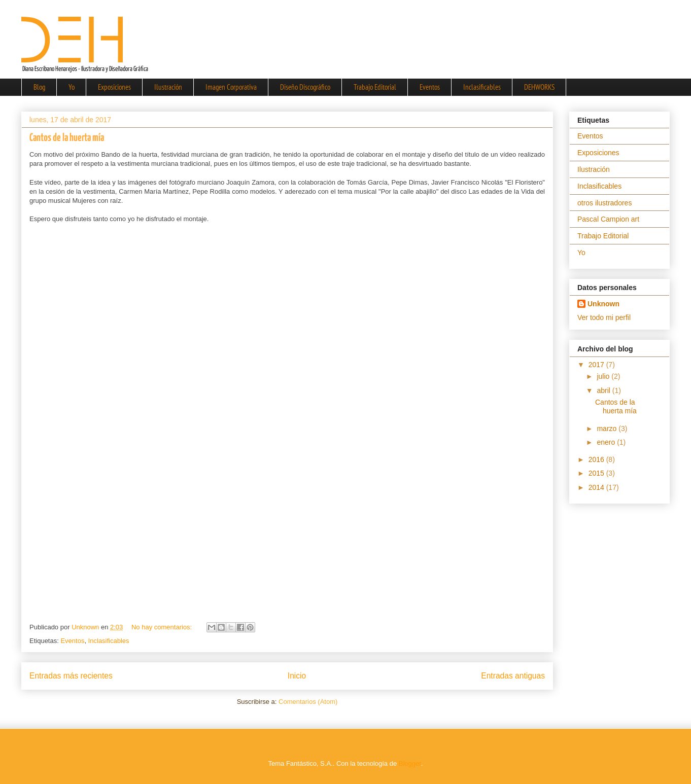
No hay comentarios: (163, 627)
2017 (597, 365)
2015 (597, 473)
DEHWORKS (539, 87)
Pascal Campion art (608, 219)
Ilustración (168, 87)
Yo (72, 87)
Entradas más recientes (71, 676)
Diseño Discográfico (305, 87)
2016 (597, 459)
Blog (39, 87)
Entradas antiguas (513, 676)
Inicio (297, 676)
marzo (608, 429)
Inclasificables (482, 87)
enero (607, 442)
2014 (597, 487)
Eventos (430, 87)
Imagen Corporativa (231, 87)
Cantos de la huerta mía (67, 138)
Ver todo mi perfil (604, 317)
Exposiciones (114, 87)
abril (604, 390)
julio (604, 376)
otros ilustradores (604, 203)
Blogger (410, 763)
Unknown (603, 304)
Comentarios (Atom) (308, 702)
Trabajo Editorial (375, 87)
